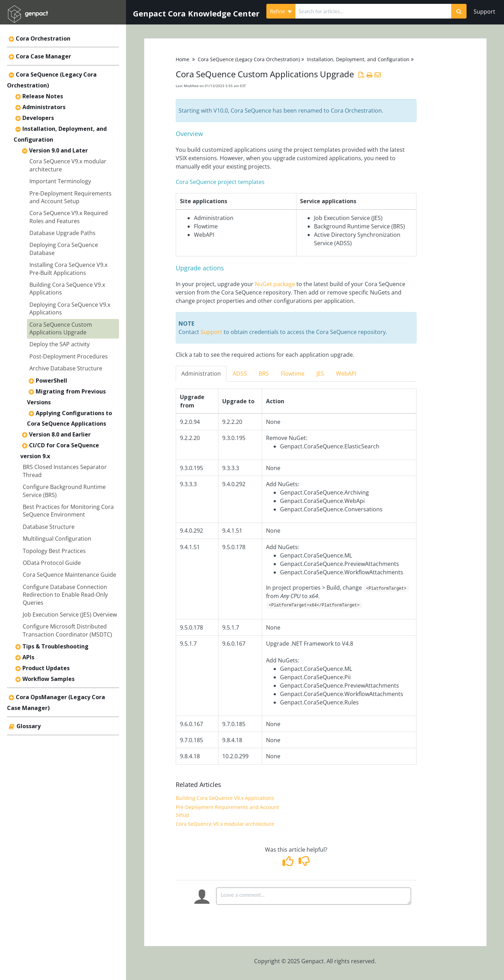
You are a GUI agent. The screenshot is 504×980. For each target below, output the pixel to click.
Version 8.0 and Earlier (60, 434)
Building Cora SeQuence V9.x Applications (225, 798)
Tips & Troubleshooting (55, 646)
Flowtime (293, 374)
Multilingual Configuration (57, 539)
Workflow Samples (48, 679)
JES (320, 374)
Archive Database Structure (66, 368)
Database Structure (49, 527)
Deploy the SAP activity (59, 344)
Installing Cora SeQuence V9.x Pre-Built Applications (68, 269)
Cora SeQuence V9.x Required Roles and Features (69, 217)
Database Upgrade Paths (62, 233)
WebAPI (346, 374)
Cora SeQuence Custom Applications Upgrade (61, 328)
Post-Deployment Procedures (69, 356)
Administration (201, 374)
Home (183, 59)
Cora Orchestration (43, 38)
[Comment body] (314, 896)
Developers (38, 118)
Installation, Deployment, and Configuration (358, 59)
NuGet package (275, 284)
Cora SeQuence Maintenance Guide (69, 575)
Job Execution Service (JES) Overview (70, 615)
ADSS (240, 374)
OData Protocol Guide (52, 563)
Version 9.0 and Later (58, 150)
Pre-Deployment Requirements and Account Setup (71, 197)
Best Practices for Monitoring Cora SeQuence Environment (68, 511)
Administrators (44, 107)
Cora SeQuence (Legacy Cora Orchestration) (249, 59)
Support (484, 12)
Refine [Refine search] (281, 11)
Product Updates (46, 668)
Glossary (29, 726)
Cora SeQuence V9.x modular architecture (225, 824)
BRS (264, 374)
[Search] (459, 11)
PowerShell (51, 381)
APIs (28, 657)
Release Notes (43, 96)
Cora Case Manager (43, 56)
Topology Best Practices (54, 551)
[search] (373, 11)
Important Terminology (60, 181)
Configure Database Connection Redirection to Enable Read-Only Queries (65, 595)
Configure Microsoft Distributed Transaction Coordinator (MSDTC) (67, 630)
